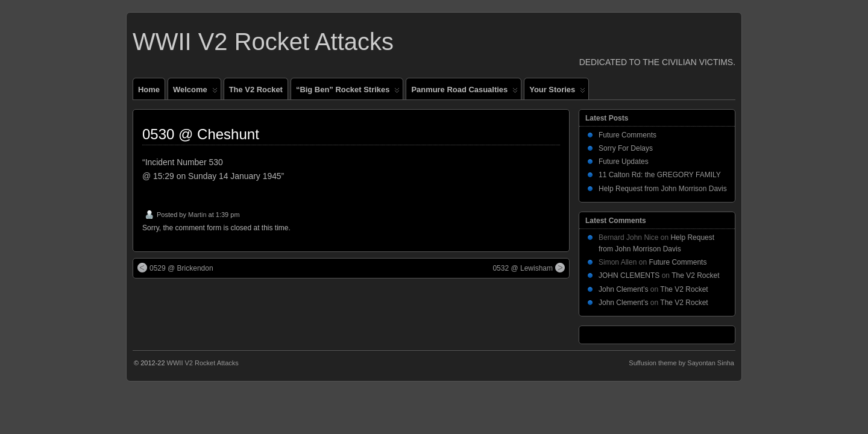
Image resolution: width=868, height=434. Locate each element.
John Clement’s (624, 289)
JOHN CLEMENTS (629, 275)
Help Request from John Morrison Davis (663, 189)
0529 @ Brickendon (175, 268)
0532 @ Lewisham (529, 268)
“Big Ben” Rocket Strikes (348, 92)
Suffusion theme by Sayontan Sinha (681, 363)
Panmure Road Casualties (464, 92)
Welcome (195, 92)
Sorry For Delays (626, 148)
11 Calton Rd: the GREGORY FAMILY (660, 175)
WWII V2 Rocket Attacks (263, 42)
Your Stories (557, 92)
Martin (197, 215)
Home (149, 90)
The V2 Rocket (256, 90)
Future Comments (627, 135)
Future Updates (624, 162)
